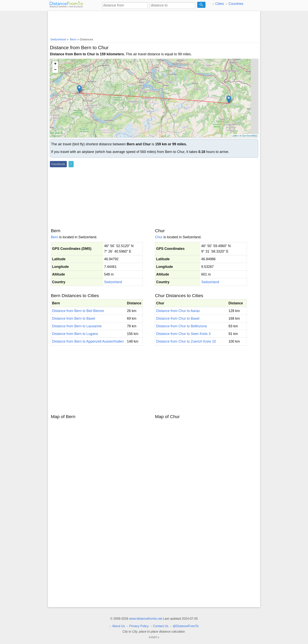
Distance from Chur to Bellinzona (181, 326)
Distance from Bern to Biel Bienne (78, 311)
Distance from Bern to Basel (74, 318)
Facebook (58, 164)
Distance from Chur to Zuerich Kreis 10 (186, 341)
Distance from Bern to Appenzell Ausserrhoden (88, 341)
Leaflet (235, 136)
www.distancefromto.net (146, 619)
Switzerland (113, 282)
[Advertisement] (154, 23)
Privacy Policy (139, 626)
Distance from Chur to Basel (178, 318)
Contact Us (161, 626)
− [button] (55, 70)
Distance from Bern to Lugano (75, 334)
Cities (220, 4)
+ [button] (55, 64)
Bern (55, 237)
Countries (236, 4)
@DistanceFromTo (186, 626)
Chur (159, 237)
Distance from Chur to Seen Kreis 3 (183, 334)
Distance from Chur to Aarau (178, 311)
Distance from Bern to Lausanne (77, 326)
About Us (119, 626)
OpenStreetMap (249, 136)
